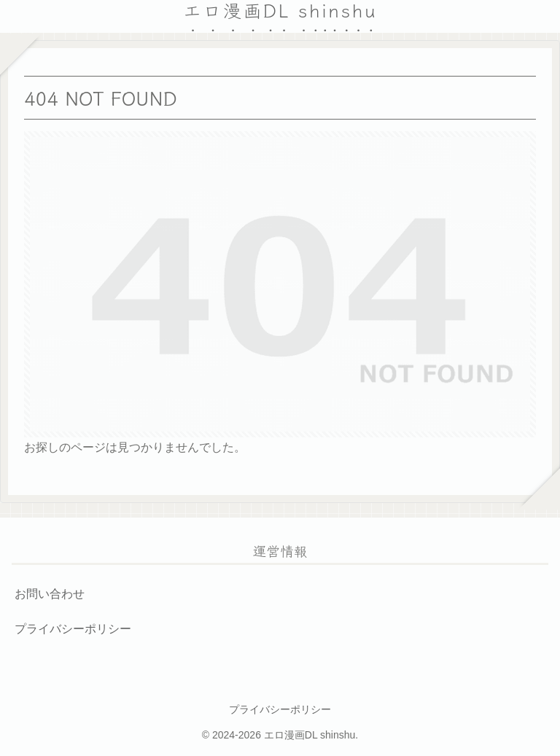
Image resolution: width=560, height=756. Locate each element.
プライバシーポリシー (73, 629)
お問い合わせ (50, 594)
